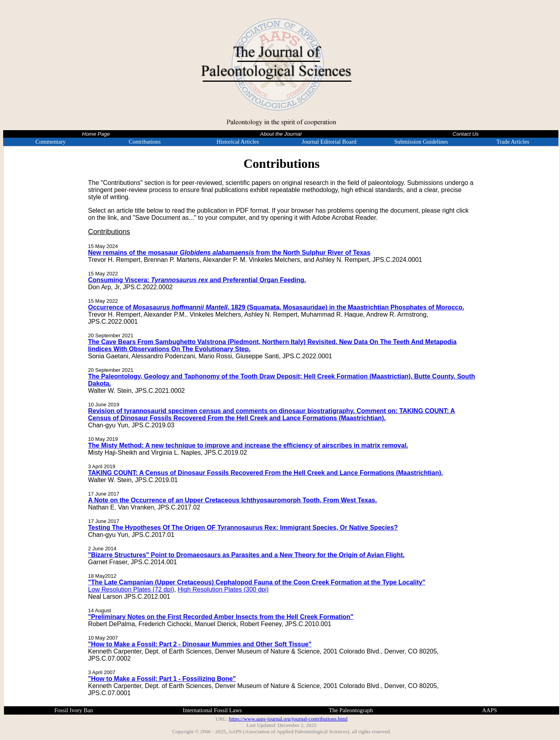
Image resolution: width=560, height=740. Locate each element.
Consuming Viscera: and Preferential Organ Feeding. (197, 280)
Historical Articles (238, 142)
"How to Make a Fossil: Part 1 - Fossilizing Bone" (162, 679)
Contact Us (466, 134)
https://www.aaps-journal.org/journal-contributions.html (288, 719)
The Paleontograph (351, 710)
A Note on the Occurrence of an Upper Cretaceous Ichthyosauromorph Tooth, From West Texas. (232, 500)
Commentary (51, 142)
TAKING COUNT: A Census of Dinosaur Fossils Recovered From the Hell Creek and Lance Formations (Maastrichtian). (266, 473)
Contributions (145, 142)
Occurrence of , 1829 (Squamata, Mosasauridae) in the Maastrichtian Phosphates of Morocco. (276, 307)
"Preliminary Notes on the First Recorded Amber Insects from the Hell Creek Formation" (221, 617)
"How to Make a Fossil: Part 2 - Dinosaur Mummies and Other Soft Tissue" (200, 644)
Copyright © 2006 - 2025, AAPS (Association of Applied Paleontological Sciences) (261, 731)
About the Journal (281, 134)
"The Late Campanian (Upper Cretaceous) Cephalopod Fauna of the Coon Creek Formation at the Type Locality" (257, 582)
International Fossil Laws (212, 710)
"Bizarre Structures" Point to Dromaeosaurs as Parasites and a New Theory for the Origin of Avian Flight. (246, 555)
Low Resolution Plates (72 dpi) (131, 589)
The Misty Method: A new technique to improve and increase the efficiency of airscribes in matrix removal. (248, 445)
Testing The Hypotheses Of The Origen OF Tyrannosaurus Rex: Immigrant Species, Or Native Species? (243, 528)
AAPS (490, 710)
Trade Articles (513, 142)
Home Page (96, 134)
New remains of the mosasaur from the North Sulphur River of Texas (229, 253)
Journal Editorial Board (329, 142)
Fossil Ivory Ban (74, 710)
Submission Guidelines (421, 142)
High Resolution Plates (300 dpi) (223, 589)
